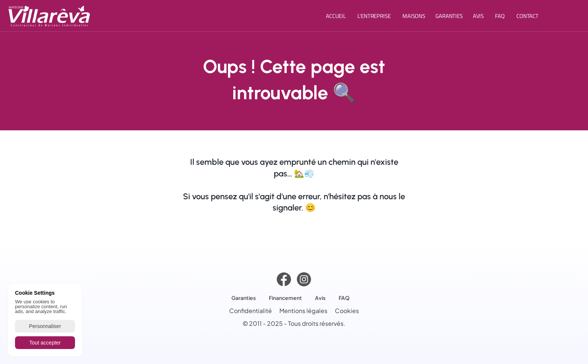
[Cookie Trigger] (347, 312)
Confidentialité (250, 313)
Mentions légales (303, 313)
